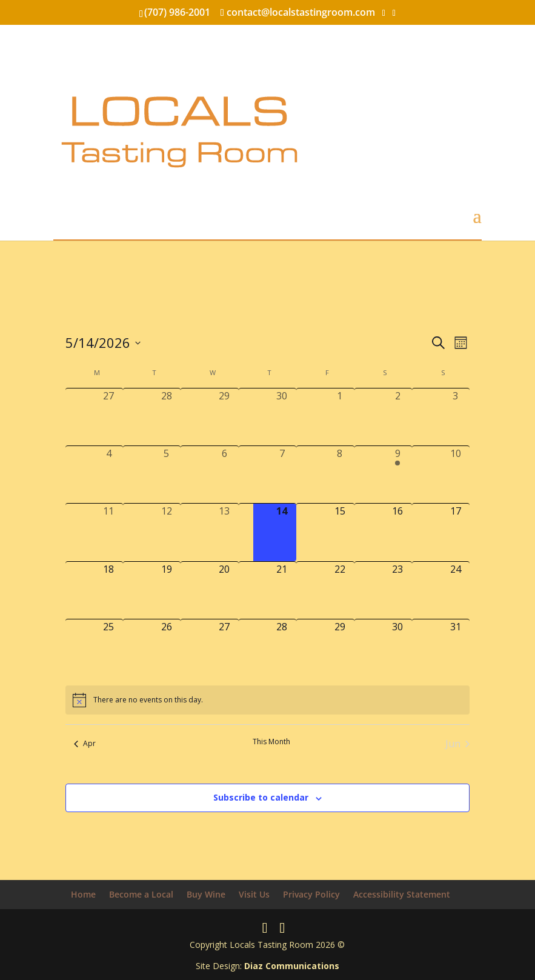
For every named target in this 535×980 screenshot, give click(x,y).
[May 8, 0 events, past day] (340, 475)
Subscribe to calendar (261, 797)
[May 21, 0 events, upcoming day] (282, 590)
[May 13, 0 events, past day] (224, 532)
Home (83, 894)
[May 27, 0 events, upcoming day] (224, 648)
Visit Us (254, 894)
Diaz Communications (292, 966)
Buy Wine (206, 894)
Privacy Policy (311, 894)
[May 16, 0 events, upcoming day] (398, 532)
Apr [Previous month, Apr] (85, 743)
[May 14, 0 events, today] (282, 532)
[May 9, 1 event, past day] (398, 475)
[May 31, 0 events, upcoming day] (455, 648)
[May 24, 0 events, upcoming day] (455, 590)
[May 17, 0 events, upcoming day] (455, 532)
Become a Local (141, 894)
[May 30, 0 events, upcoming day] (398, 648)
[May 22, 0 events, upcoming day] (340, 590)
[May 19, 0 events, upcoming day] (166, 590)
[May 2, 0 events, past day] (398, 417)
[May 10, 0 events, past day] (455, 475)
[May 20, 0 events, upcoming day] (224, 590)
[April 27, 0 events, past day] (109, 417)
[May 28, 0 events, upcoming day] (282, 648)
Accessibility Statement (402, 894)
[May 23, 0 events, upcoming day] (398, 590)
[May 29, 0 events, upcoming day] (340, 648)
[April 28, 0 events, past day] (166, 417)
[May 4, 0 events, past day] (109, 475)
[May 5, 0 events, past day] (166, 475)
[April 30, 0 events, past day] (282, 417)
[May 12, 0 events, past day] (166, 532)
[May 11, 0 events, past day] (109, 532)
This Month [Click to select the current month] (271, 742)
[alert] (267, 700)
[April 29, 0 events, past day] (224, 417)
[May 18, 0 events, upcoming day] (109, 590)
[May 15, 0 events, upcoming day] (340, 532)
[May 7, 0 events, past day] (282, 475)
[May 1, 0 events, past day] (340, 417)
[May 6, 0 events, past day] (224, 475)
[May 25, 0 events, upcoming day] (109, 648)
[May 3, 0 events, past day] (455, 417)
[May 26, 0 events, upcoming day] (166, 648)
